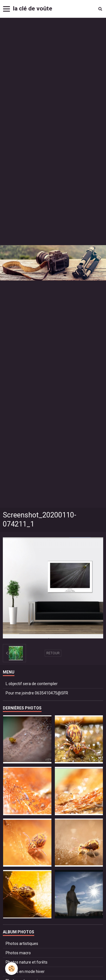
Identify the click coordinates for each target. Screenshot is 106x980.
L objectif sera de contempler (32, 684)
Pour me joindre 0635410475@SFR (37, 693)
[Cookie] (11, 969)
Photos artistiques (22, 944)
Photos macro (18, 953)
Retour (53, 653)
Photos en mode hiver (25, 972)
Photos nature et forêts (27, 962)
